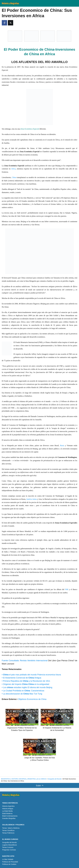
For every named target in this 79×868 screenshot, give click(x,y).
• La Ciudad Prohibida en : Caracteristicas (23, 691)
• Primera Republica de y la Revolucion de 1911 (26, 681)
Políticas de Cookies (9, 864)
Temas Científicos (8, 830)
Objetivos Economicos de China (32, 699)
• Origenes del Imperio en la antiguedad (25, 684)
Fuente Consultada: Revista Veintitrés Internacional (25, 661)
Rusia (62, 445)
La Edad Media (7, 811)
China (14, 177)
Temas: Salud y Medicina (11, 828)
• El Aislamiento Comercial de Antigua (21, 678)
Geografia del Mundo (9, 842)
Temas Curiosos (8, 847)
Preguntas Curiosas (9, 850)
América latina (32, 499)
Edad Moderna (7, 813)
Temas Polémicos (8, 833)
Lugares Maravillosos (10, 845)
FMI (67, 589)
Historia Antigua (8, 809)
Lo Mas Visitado (8, 859)
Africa (13, 169)
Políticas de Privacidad (10, 862)
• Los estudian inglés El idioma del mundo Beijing (27, 687)
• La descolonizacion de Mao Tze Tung (22, 694)
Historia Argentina (8, 806)
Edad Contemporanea (10, 816)
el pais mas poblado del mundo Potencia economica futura (31, 675)
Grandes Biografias (9, 818)
